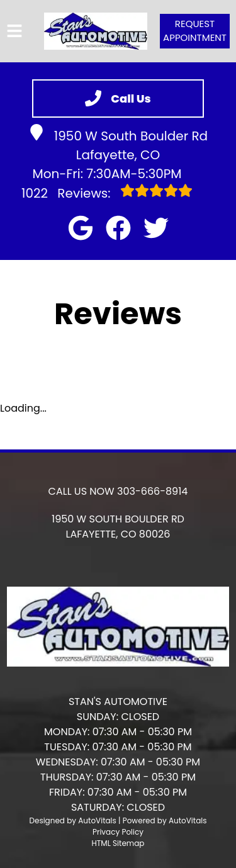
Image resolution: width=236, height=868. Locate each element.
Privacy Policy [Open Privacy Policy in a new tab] (118, 832)
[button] (81, 228)
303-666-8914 (152, 491)
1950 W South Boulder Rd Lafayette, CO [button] (118, 144)
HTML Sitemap (118, 843)
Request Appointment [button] (195, 31)
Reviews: (107, 193)
